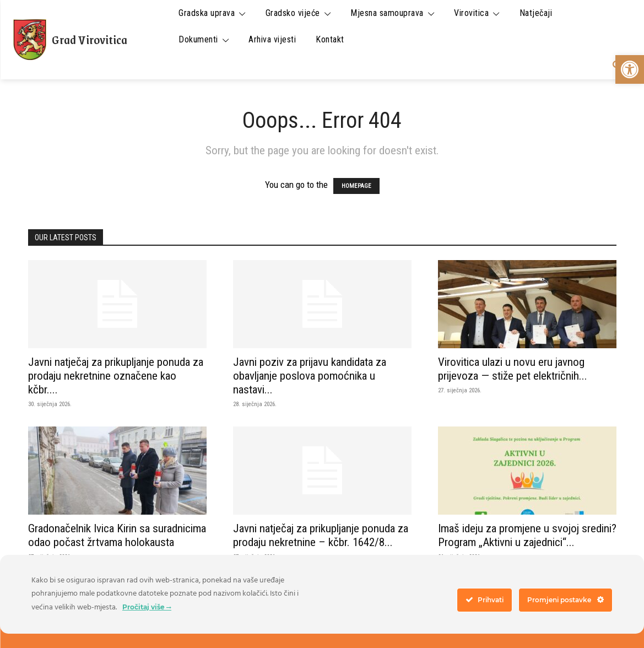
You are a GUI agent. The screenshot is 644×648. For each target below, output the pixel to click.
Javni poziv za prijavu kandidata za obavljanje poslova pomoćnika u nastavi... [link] (310, 376)
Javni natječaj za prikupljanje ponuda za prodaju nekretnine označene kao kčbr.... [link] (116, 376)
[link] (630, 69)
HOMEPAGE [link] (356, 186)
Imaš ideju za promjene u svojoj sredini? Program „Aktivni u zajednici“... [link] (527, 535)
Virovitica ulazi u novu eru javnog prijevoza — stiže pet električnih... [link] (513, 369)
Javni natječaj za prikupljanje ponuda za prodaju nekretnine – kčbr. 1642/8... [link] (321, 535)
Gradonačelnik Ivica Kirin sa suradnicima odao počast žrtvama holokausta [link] (117, 535)
